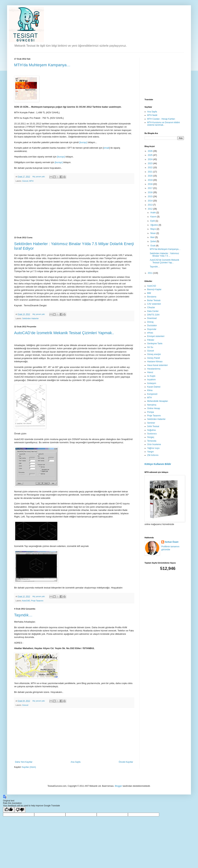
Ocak (153, 246)
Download (152, 318)
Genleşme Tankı (155, 344)
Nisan (153, 233)
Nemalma (152, 405)
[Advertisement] (74, 210)
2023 (151, 163)
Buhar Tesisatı (154, 300)
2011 (151, 273)
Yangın (150, 452)
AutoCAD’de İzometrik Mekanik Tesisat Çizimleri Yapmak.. (64, 333)
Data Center (153, 311)
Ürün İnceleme (154, 444)
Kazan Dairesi (154, 387)
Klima (150, 390)
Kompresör (152, 394)
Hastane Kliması (155, 362)
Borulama (152, 297)
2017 (151, 188)
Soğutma (151, 430)
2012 (151, 209)
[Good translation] (9, 810)
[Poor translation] (20, 810)
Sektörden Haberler (31, 318)
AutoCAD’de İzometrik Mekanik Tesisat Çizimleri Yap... (164, 261)
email (106, 148)
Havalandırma (154, 369)
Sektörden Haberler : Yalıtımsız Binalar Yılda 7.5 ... (164, 255)
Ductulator (152, 325)
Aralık (153, 213)
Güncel (25, 181)
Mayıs (153, 229)
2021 (151, 172)
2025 (151, 155)
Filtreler (151, 340)
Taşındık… (23, 615)
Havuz (150, 372)
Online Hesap (154, 408)
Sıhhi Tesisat (153, 426)
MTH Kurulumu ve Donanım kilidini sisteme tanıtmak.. (163, 124)
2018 (151, 184)
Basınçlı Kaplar (154, 289)
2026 (151, 151)
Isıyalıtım (151, 380)
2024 (151, 159)
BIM (149, 293)
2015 (151, 197)
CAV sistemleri (154, 304)
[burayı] (83, 142)
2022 (151, 168)
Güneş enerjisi (154, 354)
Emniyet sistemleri (156, 336)
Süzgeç (151, 437)
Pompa (151, 412)
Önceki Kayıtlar (126, 762)
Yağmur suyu (153, 448)
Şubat (153, 241)
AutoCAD (26, 601)
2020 (151, 176)
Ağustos (154, 225)
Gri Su (150, 347)
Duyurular (152, 329)
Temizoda (152, 441)
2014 (151, 201)
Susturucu (152, 434)
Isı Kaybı (151, 376)
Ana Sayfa (76, 762)
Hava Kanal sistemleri (157, 365)
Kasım (154, 217)
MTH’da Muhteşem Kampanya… (42, 65)
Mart (153, 237)
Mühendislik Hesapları (158, 401)
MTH (31, 181)
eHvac (150, 333)
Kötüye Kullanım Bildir (158, 464)
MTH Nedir (152, 115)
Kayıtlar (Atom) (29, 767)
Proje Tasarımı (37, 601)
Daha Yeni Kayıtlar (24, 762)
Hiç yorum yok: (39, 177)
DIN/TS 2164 (153, 315)
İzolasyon (152, 383)
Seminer (151, 423)
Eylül (153, 221)
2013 (151, 205)
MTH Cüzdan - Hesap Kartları (161, 119)
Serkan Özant (172, 542)
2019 (151, 180)
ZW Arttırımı (153, 455)
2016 (151, 192)
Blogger (119, 786)
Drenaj (150, 322)
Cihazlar (151, 307)
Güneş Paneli (154, 358)
